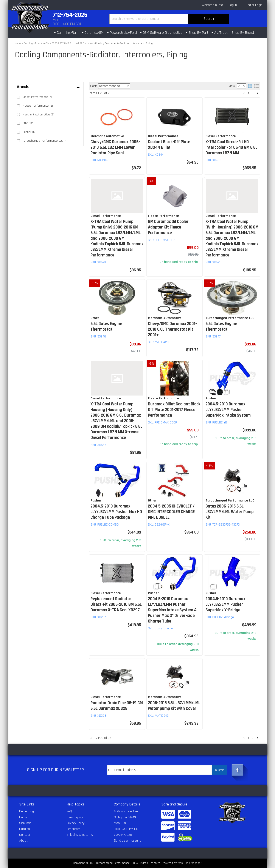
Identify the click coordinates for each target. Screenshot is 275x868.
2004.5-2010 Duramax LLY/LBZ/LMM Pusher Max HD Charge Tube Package (116, 512)
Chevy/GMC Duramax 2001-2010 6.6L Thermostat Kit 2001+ (172, 329)
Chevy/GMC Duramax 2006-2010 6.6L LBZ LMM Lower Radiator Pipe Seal (115, 147)
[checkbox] (18, 97)
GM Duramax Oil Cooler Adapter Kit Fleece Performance (168, 227)
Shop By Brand (243, 33)
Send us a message (128, 841)
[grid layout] (250, 86)
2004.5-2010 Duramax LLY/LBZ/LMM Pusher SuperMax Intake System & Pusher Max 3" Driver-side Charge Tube (172, 610)
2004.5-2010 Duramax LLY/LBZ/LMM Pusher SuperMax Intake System (228, 410)
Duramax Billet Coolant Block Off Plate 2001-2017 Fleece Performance (174, 410)
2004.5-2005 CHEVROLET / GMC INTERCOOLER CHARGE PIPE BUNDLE (171, 512)
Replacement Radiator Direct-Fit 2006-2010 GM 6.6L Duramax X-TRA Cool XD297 (116, 604)
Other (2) (28, 123)
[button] (169, 19)
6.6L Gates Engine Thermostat (106, 327)
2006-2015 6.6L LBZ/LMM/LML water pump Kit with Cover (174, 706)
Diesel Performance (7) (37, 97)
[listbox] (114, 86)
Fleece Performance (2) (38, 106)
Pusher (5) (29, 132)
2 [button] (252, 93)
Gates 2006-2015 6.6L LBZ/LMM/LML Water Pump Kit (229, 512)
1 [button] (249, 93)
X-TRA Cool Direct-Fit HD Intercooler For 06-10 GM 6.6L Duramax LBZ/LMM (231, 147)
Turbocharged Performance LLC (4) (45, 141)
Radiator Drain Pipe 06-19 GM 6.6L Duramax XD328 (117, 706)
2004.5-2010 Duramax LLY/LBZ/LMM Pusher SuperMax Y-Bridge (225, 604)
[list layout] (256, 86)
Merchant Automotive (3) (38, 115)
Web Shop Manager (190, 863)
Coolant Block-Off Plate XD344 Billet (169, 145)
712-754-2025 (123, 835)
